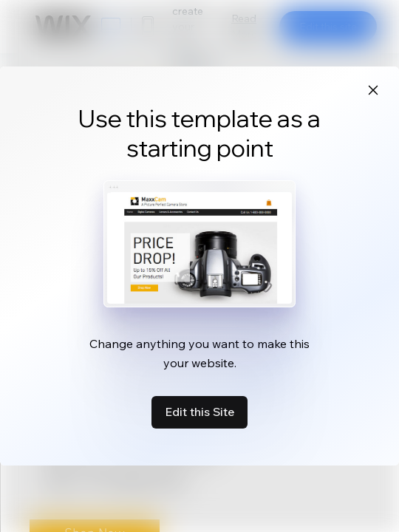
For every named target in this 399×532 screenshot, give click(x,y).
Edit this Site (199, 412)
